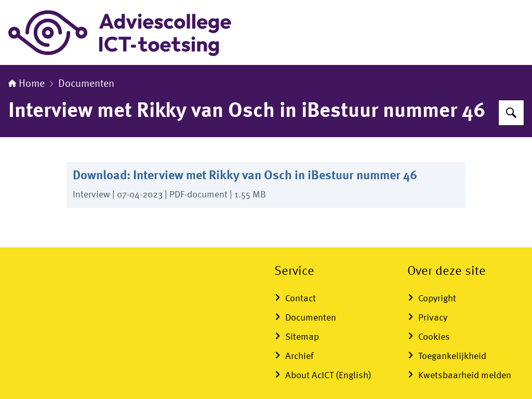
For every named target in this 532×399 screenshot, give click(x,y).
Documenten (86, 84)
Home (26, 84)
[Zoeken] (511, 113)
